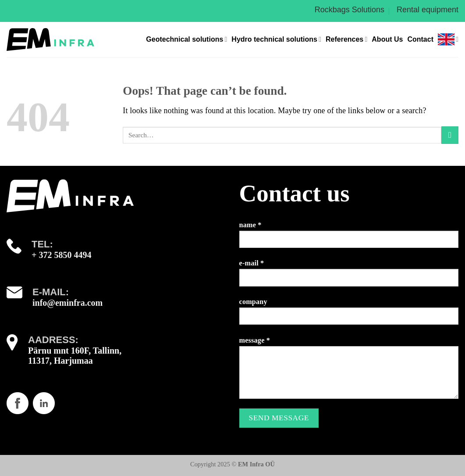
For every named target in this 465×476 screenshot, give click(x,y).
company (349, 315)
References (346, 39)
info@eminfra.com (67, 303)
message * (349, 371)
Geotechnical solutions (186, 39)
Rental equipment (428, 10)
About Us (387, 39)
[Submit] (450, 135)
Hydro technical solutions (276, 39)
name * (349, 238)
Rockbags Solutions (350, 10)
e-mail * (349, 276)
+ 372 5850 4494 (61, 255)
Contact (420, 39)
